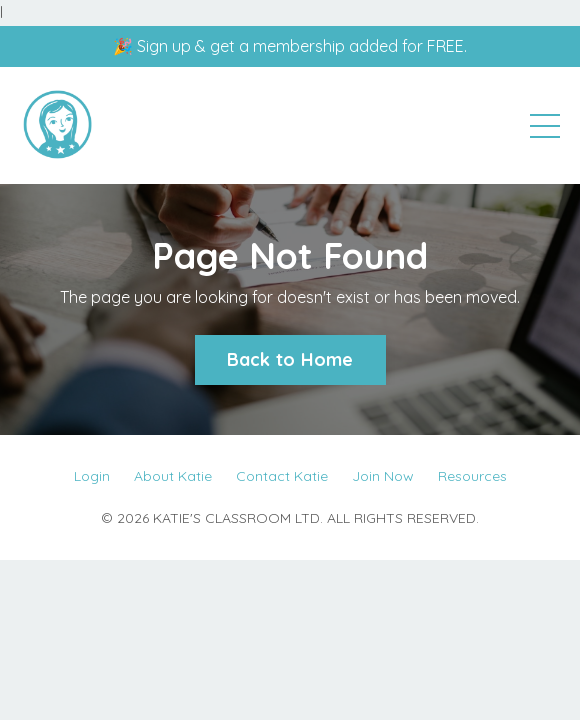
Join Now (383, 476)
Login (92, 476)
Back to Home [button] (290, 359)
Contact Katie (282, 476)
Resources (472, 476)
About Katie (173, 476)
